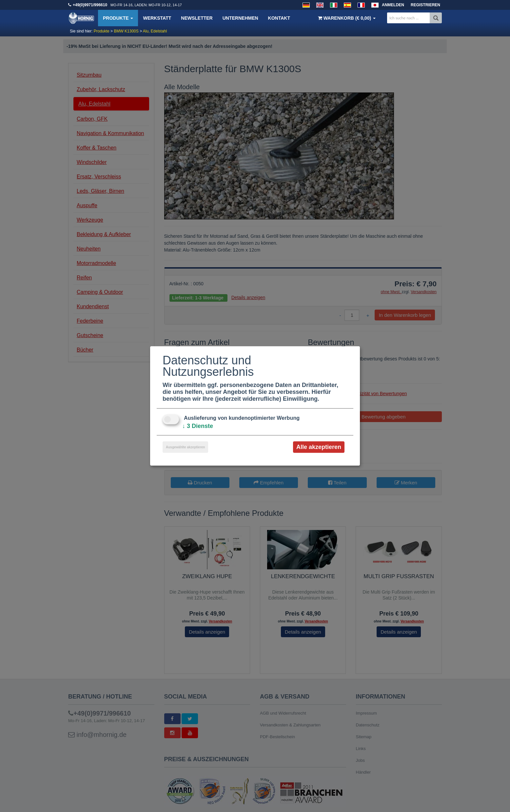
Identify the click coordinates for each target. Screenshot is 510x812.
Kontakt (279, 18)
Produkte (118, 18)
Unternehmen (240, 18)
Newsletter (197, 18)
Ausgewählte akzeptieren (185, 447)
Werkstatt (157, 18)
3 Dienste (198, 426)
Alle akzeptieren (319, 447)
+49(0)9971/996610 (90, 5)
